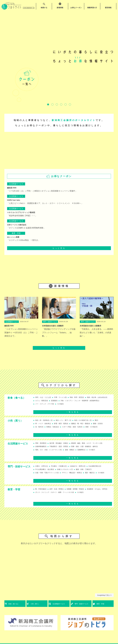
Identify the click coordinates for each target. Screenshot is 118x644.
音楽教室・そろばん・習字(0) (46, 496)
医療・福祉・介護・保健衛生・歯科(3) (89, 449)
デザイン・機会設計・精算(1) (76, 475)
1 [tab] (48, 104)
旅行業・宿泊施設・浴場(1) (61, 445)
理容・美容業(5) (41, 445)
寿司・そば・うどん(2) (43, 397)
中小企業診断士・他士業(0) (45, 472)
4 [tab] (61, 104)
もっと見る (59, 248)
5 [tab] (66, 104)
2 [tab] (52, 104)
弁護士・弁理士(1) (42, 468)
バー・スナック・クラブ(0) (92, 405)
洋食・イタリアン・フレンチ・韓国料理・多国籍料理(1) (56, 405)
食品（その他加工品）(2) (88, 422)
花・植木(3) (39, 429)
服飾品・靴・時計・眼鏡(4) (85, 426)
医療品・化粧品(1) (54, 429)
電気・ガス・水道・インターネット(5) (49, 452)
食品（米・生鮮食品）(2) (44, 422)
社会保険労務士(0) (101, 468)
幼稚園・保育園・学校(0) (79, 493)
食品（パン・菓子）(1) (66, 422)
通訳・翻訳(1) (96, 475)
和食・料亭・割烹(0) (81, 397)
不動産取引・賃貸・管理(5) (61, 449)
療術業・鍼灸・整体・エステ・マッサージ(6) (92, 445)
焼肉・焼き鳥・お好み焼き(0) (46, 401)
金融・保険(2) (73, 452)
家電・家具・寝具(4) (63, 426)
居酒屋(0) (82, 401)
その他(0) (38, 408)
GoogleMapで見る (104, 599)
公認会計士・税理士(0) (82, 468)
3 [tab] (57, 104)
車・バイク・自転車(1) (43, 426)
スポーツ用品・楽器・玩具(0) (75, 429)
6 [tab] (70, 104)
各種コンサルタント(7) (68, 472)
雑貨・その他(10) (97, 429)
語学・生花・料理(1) (58, 493)
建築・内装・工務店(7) (89, 472)
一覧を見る (73, 414)
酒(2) (103, 422)
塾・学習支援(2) (41, 493)
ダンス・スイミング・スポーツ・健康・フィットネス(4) (83, 496)
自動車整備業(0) (41, 449)
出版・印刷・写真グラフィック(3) (48, 475)
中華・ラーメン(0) (62, 397)
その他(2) (38, 500)
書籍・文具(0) (104, 426)
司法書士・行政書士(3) (61, 468)
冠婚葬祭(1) (86, 452)
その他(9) (38, 479)
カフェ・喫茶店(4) (68, 401)
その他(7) (97, 452)
